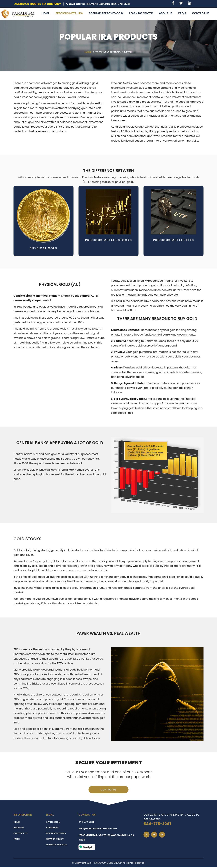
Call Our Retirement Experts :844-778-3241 (98, 4)
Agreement (52, 828)
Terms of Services (56, 845)
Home (88, 52)
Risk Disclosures (56, 834)
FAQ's (17, 840)
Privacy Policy (55, 840)
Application (53, 823)
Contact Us (108, 790)
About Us (19, 828)
